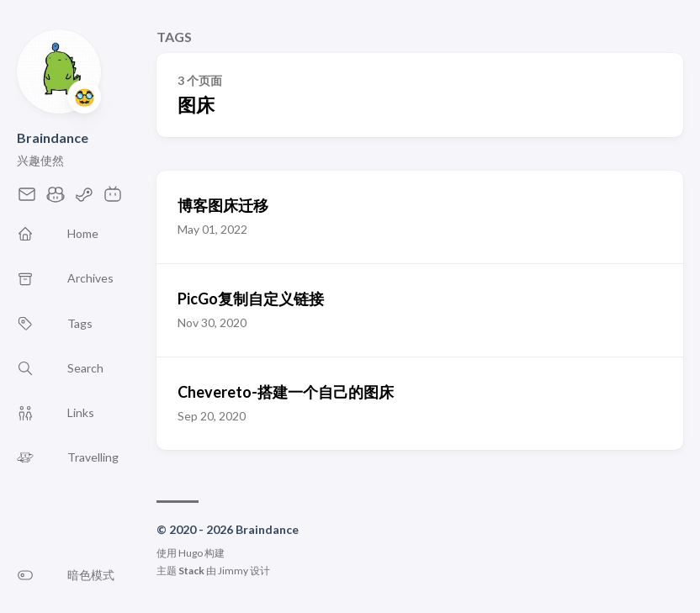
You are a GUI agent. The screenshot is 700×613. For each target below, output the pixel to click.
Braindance (53, 137)
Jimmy (233, 571)
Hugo (191, 553)
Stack (191, 571)
